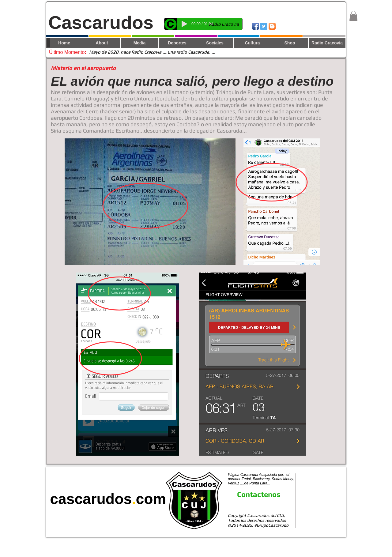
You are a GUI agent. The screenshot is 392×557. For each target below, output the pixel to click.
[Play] (184, 24)
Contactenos (259, 494)
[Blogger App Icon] (272, 26)
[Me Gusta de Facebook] (325, 26)
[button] (353, 16)
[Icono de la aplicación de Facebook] (256, 26)
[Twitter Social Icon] (264, 26)
